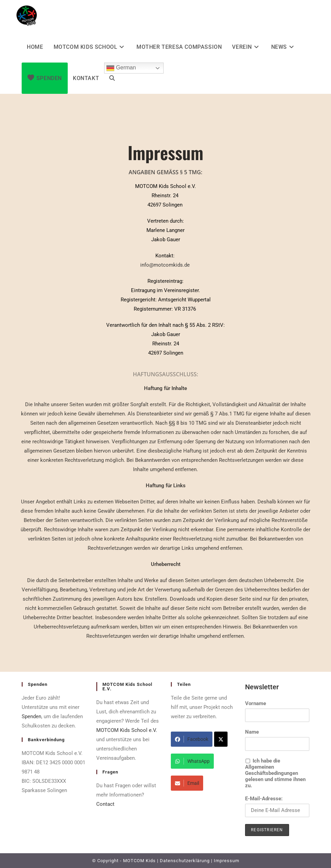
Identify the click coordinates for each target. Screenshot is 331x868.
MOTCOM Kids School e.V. (127, 730)
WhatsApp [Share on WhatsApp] (192, 761)
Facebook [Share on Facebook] (192, 739)
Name (252, 732)
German (121, 68)
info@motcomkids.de (165, 265)
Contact (105, 804)
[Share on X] (221, 739)
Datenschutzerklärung (185, 861)
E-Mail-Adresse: (277, 806)
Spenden (31, 716)
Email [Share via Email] (187, 783)
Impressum (227, 861)
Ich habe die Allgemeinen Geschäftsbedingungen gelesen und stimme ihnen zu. (275, 773)
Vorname (256, 703)
